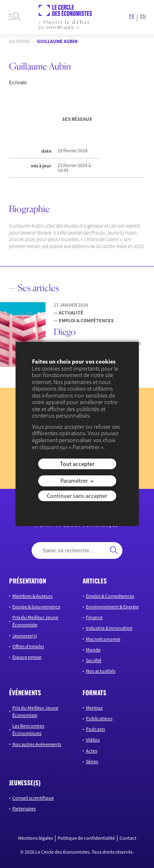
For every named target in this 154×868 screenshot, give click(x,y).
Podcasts (95, 729)
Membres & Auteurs (32, 596)
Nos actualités (101, 671)
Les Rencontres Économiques (28, 729)
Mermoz (94, 708)
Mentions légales (36, 838)
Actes (92, 751)
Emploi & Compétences (110, 596)
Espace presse (27, 657)
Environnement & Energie (112, 607)
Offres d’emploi (28, 646)
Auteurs (20, 41)
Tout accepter (77, 464)
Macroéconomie (103, 639)
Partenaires (24, 808)
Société (94, 660)
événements (25, 692)
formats (94, 692)
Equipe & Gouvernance (36, 607)
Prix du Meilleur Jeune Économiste (35, 621)
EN (143, 16)
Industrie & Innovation (109, 628)
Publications (99, 718)
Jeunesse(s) (25, 636)
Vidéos (93, 740)
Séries (92, 761)
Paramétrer (74, 481)
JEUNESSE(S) (25, 782)
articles (95, 581)
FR (132, 16)
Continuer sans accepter (77, 496)
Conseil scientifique (33, 798)
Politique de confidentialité (86, 838)
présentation (28, 581)
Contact (128, 838)
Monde (93, 650)
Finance (94, 617)
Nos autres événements (37, 744)
